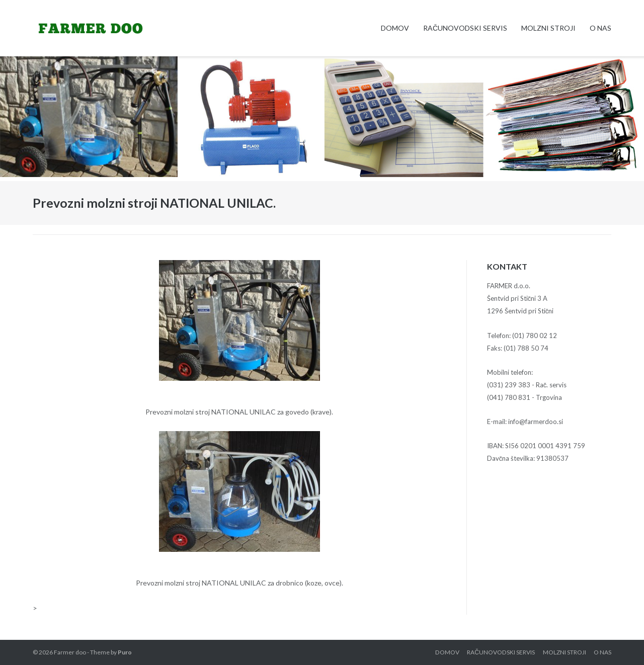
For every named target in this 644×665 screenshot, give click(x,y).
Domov (395, 28)
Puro (125, 652)
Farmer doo (70, 652)
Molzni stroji (548, 28)
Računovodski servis (465, 28)
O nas (600, 28)
